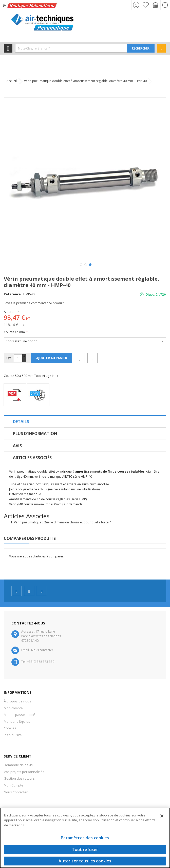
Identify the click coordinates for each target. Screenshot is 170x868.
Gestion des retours (19, 778)
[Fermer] (162, 816)
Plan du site (13, 735)
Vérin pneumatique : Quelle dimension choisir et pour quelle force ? (62, 522)
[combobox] (71, 48)
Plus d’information (35, 433)
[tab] (85, 422)
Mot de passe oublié (20, 715)
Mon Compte (14, 785)
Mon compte (13, 708)
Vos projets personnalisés (24, 772)
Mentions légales (17, 721)
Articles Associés (32, 458)
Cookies (10, 728)
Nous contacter (42, 650)
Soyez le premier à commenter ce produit (34, 303)
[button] (81, 264)
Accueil (12, 81)
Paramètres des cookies (85, 838)
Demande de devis (18, 765)
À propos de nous (17, 701)
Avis (17, 446)
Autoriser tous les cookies (85, 861)
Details (21, 422)
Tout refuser (85, 849)
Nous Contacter (16, 792)
